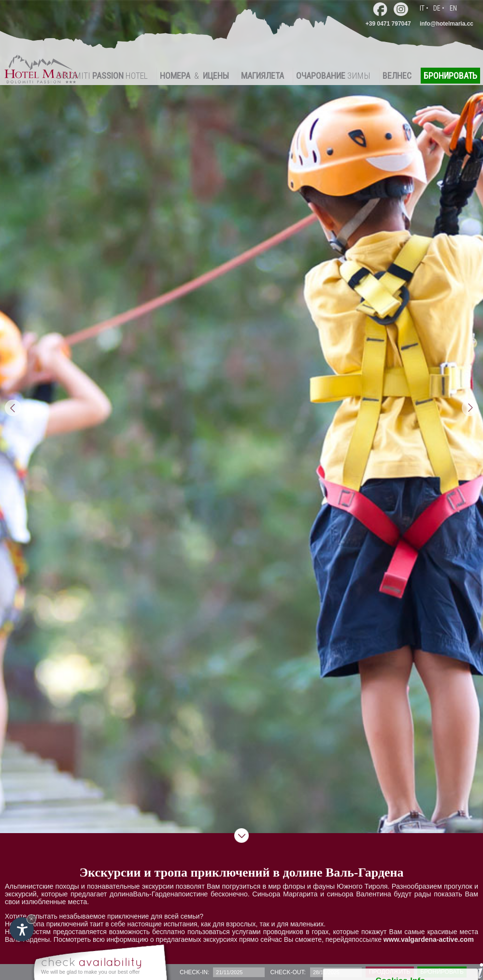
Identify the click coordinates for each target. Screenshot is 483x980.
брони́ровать (442, 972)
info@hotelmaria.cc (447, 24)
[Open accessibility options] (22, 929)
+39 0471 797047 (388, 24)
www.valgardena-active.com (429, 939)
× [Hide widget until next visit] (31, 919)
